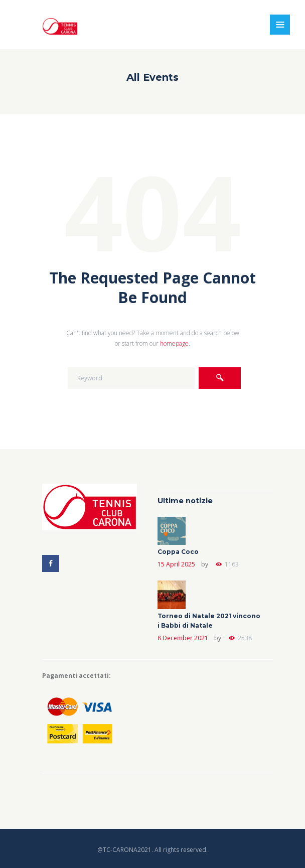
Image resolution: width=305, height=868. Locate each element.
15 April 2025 (176, 564)
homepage (174, 343)
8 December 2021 (183, 638)
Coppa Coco (178, 552)
